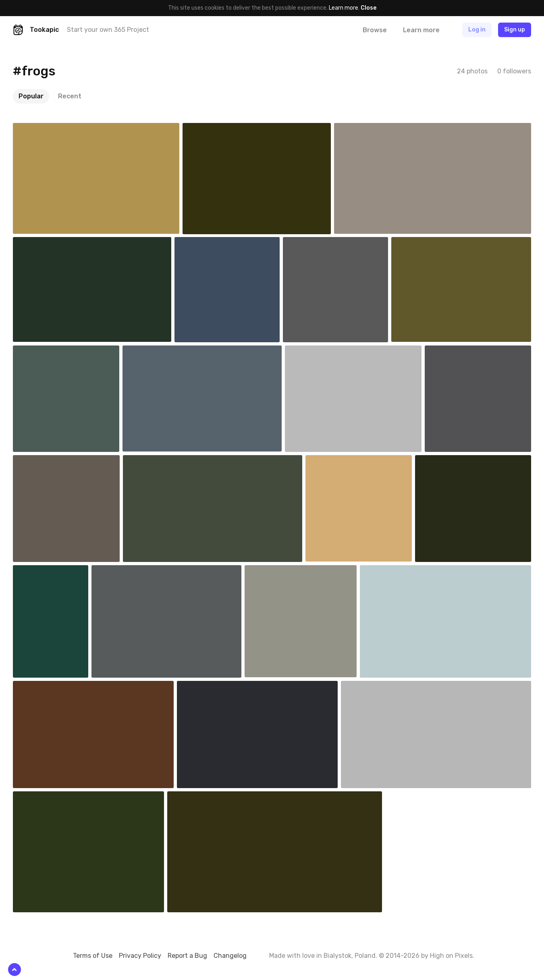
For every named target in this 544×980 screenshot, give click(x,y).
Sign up (515, 30)
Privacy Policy (140, 956)
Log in (477, 30)
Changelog (230, 956)
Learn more (344, 8)
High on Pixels (451, 956)
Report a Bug (187, 956)
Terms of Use (93, 956)
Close (369, 8)
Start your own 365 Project (108, 30)
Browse (375, 30)
